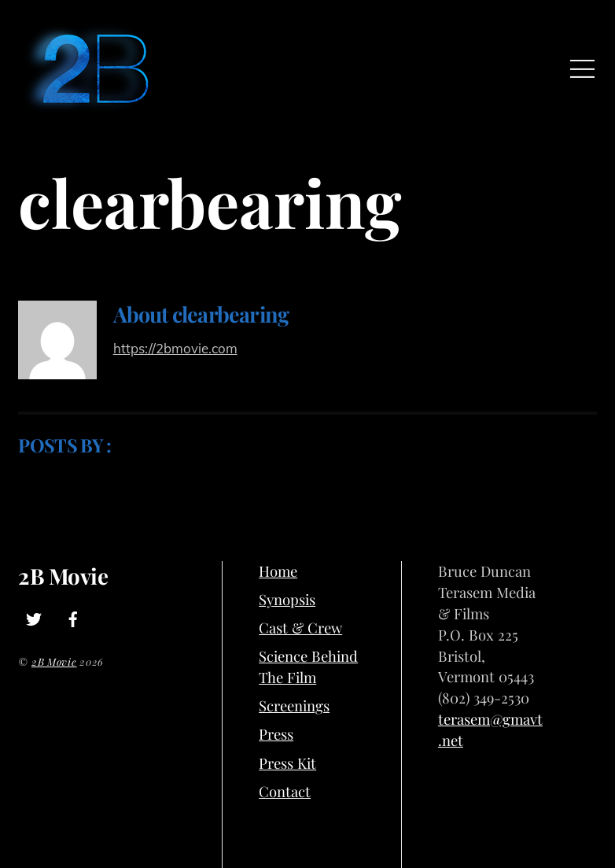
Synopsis (287, 599)
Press (276, 734)
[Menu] (583, 68)
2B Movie (54, 661)
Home (278, 571)
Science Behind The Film (308, 667)
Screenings (294, 705)
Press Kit (287, 763)
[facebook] (73, 616)
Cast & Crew (300, 628)
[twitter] (34, 616)
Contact (285, 791)
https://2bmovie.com (175, 348)
